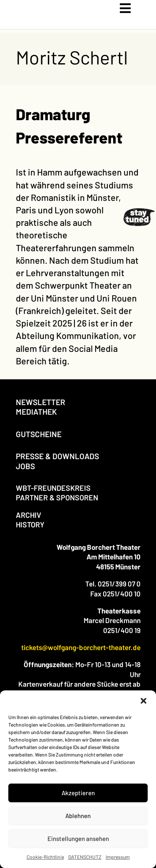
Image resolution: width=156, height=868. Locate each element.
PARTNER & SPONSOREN (57, 497)
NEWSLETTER (41, 402)
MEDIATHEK (36, 412)
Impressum (118, 857)
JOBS (25, 466)
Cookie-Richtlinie (45, 857)
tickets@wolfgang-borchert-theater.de (81, 647)
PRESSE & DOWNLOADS (57, 456)
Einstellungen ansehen (78, 838)
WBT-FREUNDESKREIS (53, 488)
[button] (144, 701)
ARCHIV (28, 515)
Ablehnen (78, 816)
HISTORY (30, 524)
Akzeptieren (78, 793)
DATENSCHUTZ (85, 857)
